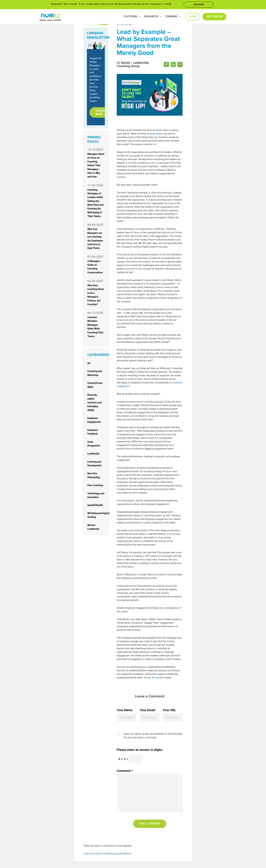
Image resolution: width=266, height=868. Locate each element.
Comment (125, 772)
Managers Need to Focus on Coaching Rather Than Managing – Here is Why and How (96, 166)
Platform (132, 16)
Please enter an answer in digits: (140, 751)
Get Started (214, 16)
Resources (153, 16)
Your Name (125, 711)
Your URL (169, 711)
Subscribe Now (105, 113)
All (89, 364)
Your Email (147, 711)
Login (193, 16)
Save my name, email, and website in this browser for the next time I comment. (153, 737)
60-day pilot (158, 678)
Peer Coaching (95, 486)
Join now (199, 5)
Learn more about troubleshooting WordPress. (108, 854)
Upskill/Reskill (95, 506)
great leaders (156, 134)
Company (173, 16)
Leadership (93, 455)
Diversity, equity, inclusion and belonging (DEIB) (94, 403)
